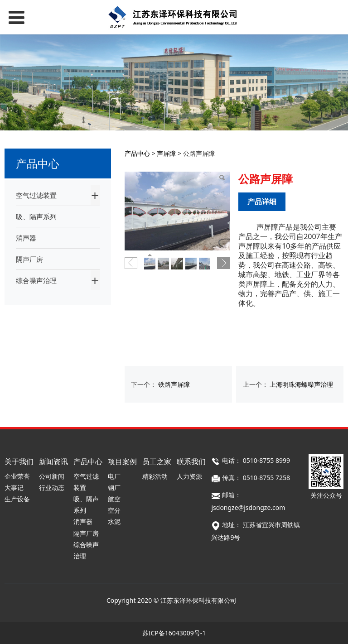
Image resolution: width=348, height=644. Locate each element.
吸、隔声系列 (36, 216)
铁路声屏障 (174, 384)
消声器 (26, 238)
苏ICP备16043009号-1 (174, 633)
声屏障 (166, 153)
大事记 (14, 488)
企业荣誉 (17, 476)
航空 (114, 499)
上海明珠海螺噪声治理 (301, 384)
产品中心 (137, 153)
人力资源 (189, 476)
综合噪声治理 (36, 280)
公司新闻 (52, 476)
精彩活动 (155, 476)
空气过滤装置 (36, 195)
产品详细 (262, 202)
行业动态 (52, 488)
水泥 (114, 521)
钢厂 (114, 488)
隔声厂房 (29, 259)
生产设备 (17, 499)
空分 (114, 510)
